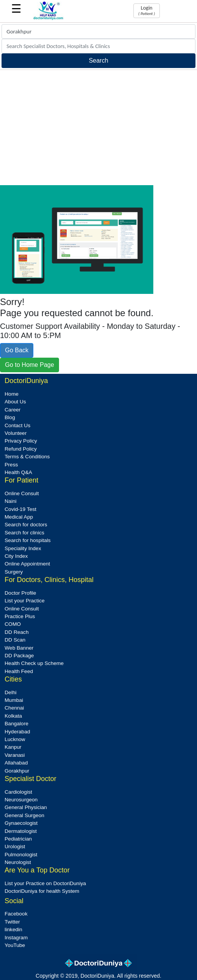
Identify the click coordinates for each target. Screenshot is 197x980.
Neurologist (18, 862)
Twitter (12, 922)
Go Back (17, 350)
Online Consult (22, 493)
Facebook (16, 914)
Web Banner (19, 648)
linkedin (13, 929)
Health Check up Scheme (34, 663)
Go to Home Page (30, 365)
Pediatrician (18, 839)
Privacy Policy (21, 441)
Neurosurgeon (21, 800)
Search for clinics (25, 533)
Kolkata (13, 716)
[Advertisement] (98, 128)
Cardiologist (18, 792)
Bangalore (16, 724)
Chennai (14, 708)
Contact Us (17, 425)
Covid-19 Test (21, 509)
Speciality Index (23, 548)
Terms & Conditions (27, 457)
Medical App (19, 517)
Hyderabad (17, 732)
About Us (15, 402)
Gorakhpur (17, 771)
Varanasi (15, 755)
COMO (13, 624)
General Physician (26, 807)
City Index (16, 556)
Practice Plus (20, 616)
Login (147, 10)
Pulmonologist (21, 855)
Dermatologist (21, 831)
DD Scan (15, 640)
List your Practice (25, 601)
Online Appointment (27, 564)
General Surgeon (25, 815)
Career (13, 410)
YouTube (15, 945)
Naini (11, 501)
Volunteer (16, 433)
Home (11, 394)
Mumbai (14, 700)
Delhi (11, 692)
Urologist (15, 847)
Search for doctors (26, 525)
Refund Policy (21, 449)
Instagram (16, 938)
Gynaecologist (21, 823)
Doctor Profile (20, 593)
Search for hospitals (28, 540)
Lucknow (15, 739)
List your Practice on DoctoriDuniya (45, 883)
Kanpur (13, 747)
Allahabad (16, 763)
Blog (10, 417)
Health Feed (19, 671)
